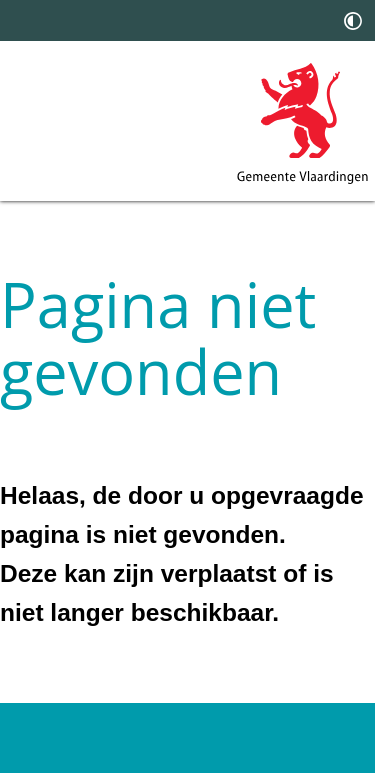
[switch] (353, 20)
